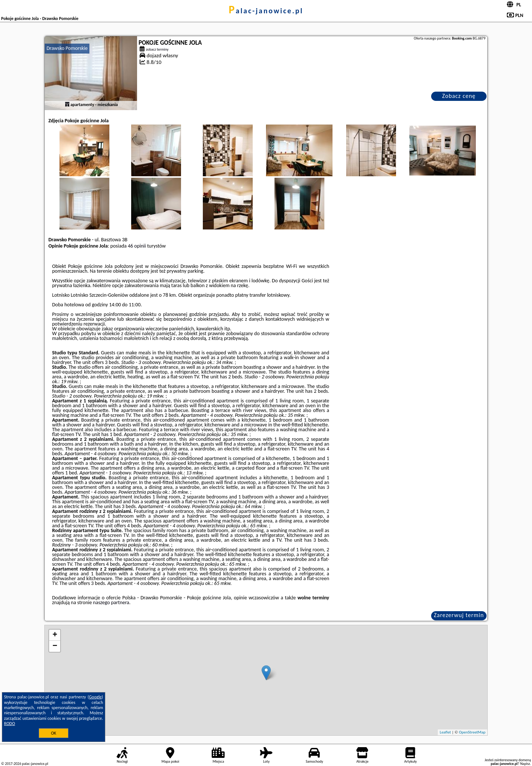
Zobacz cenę (459, 96)
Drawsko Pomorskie (67, 48)
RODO (10, 724)
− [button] (55, 646)
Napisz (525, 764)
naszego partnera (111, 602)
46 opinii (137, 246)
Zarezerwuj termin (459, 615)
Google (96, 697)
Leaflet (445, 732)
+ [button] (55, 635)
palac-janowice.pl (266, 11)
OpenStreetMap (472, 732)
